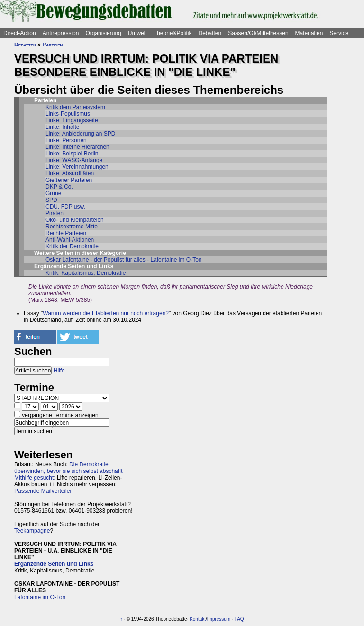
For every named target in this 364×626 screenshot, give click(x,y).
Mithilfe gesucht (34, 478)
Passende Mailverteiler (43, 491)
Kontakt (198, 619)
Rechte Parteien (66, 233)
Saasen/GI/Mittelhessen (258, 33)
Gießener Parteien (69, 180)
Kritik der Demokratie (72, 246)
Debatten (210, 33)
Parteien (52, 45)
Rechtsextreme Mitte (72, 227)
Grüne (53, 193)
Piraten (55, 213)
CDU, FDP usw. (65, 207)
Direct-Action (20, 33)
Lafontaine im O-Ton (40, 597)
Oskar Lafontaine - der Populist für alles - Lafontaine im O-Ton (124, 260)
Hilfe (59, 371)
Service (339, 33)
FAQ (239, 619)
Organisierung (103, 33)
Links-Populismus (68, 114)
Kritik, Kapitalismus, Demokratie (86, 273)
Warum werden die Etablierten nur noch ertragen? (106, 313)
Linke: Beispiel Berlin (72, 154)
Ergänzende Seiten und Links (54, 564)
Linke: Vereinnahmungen (77, 167)
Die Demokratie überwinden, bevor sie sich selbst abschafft (68, 468)
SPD (51, 200)
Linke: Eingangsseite (72, 120)
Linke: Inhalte (62, 127)
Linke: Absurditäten (70, 173)
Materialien (309, 33)
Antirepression (61, 33)
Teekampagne (32, 531)
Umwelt (137, 33)
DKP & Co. (59, 187)
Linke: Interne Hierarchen (77, 147)
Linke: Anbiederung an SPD (80, 134)
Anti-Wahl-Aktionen (70, 240)
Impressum (219, 619)
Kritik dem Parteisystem (75, 107)
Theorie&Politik (173, 33)
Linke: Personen (66, 140)
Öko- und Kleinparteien (75, 220)
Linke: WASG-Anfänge (74, 160)
